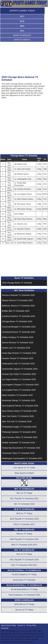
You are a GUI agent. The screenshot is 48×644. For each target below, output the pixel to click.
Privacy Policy (31, 625)
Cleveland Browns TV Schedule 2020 (19, 332)
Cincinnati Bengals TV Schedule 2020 (19, 327)
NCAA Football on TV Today (24, 574)
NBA (22, 26)
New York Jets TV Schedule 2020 (17, 421)
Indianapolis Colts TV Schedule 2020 (18, 364)
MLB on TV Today (24, 513)
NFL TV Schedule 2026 (24, 504)
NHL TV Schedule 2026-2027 (24, 565)
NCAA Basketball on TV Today (24, 589)
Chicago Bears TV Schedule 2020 (17, 321)
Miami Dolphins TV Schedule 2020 (17, 395)
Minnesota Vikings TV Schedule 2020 (19, 400)
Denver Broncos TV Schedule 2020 (18, 343)
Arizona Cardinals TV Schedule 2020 (18, 295)
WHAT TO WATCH (22, 40)
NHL (22, 31)
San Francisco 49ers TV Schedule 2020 (20, 437)
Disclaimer (5, 628)
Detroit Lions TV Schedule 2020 (16, 348)
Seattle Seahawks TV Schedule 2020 (18, 443)
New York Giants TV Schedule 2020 (18, 416)
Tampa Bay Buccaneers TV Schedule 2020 (21, 448)
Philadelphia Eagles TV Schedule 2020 (19, 427)
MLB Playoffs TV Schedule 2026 (24, 519)
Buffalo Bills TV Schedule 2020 (16, 311)
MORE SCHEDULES (22, 35)
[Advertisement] (22, 60)
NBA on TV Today (24, 534)
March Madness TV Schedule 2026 (24, 595)
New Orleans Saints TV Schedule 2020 (19, 411)
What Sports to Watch (24, 473)
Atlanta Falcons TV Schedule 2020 (17, 300)
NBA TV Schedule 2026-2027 (24, 545)
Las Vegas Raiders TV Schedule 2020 (19, 379)
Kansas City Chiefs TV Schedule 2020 (19, 374)
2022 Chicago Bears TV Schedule (17, 283)
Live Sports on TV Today (24, 468)
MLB (22, 21)
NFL (22, 16)
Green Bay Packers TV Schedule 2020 (19, 353)
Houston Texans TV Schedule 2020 (18, 358)
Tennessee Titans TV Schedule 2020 (18, 453)
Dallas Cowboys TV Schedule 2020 (18, 337)
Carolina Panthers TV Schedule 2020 (18, 316)
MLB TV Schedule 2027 (24, 524)
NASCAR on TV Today (24, 604)
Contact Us (21, 625)
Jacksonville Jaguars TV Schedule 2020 (20, 369)
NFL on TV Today (24, 493)
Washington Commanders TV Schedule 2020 (22, 458)
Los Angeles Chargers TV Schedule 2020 (20, 385)
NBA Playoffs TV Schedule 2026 (24, 539)
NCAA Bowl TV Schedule (24, 580)
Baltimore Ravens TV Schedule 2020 (18, 306)
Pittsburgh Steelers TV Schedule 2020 (19, 432)
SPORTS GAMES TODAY (22, 11)
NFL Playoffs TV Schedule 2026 (24, 498)
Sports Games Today (8, 625)
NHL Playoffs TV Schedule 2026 (24, 560)
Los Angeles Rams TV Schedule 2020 (19, 390)
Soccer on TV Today (24, 610)
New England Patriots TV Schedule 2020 (20, 406)
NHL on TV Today (24, 554)
